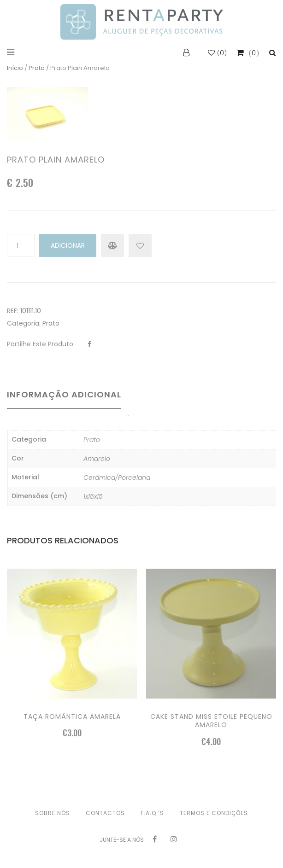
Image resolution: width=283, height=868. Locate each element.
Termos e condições (214, 813)
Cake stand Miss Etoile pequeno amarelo (211, 721)
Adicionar (68, 245)
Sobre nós (53, 813)
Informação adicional (64, 394)
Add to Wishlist (140, 245)
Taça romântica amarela (72, 717)
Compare (112, 245)
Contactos (105, 813)
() (218, 53)
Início (15, 68)
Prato (37, 68)
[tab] (67, 401)
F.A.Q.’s (152, 813)
